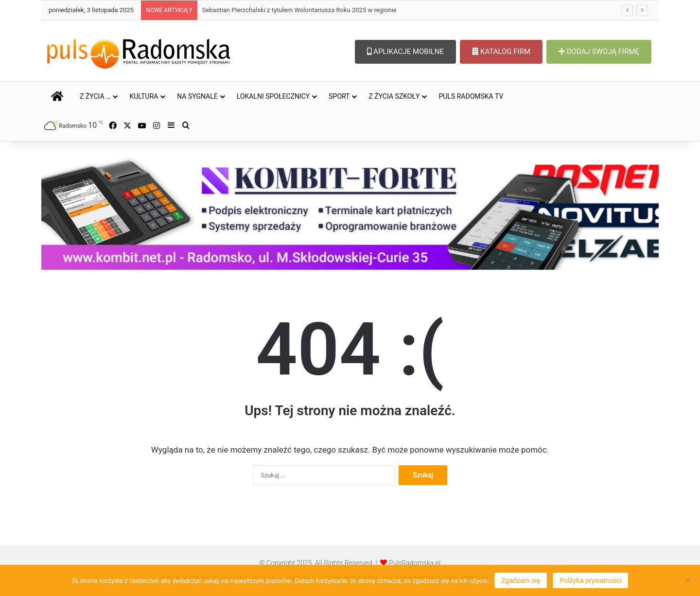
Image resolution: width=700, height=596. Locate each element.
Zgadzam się (521, 580)
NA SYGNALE (197, 96)
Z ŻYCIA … (95, 96)
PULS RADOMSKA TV (471, 96)
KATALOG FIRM (501, 52)
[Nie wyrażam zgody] (688, 580)
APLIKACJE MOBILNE (405, 52)
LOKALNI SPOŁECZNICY (273, 96)
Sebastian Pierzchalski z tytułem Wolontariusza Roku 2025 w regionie (299, 10)
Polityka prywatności (590, 580)
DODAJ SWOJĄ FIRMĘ (599, 52)
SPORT (339, 96)
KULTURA (144, 96)
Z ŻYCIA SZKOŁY (394, 96)
